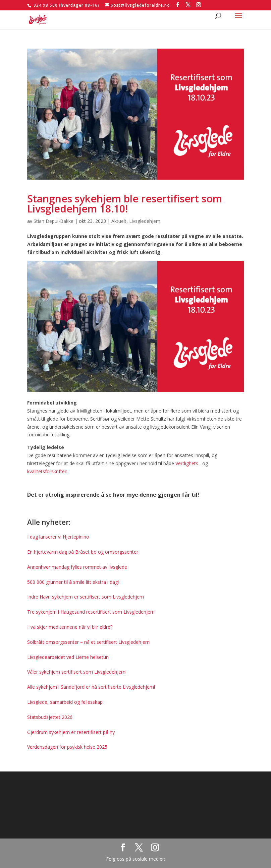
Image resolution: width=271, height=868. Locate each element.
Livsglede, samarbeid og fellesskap (65, 702)
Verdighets (187, 463)
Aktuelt (119, 221)
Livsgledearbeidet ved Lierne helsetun (68, 657)
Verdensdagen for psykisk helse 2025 (67, 747)
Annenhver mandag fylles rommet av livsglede (77, 567)
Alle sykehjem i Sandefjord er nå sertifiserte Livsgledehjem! (91, 687)
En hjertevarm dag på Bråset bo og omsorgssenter (83, 552)
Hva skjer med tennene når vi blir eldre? (70, 627)
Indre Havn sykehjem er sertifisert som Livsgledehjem (86, 597)
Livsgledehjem (145, 221)
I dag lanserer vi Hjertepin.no (58, 537)
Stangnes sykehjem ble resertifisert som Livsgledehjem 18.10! (125, 204)
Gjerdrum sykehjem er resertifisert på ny (71, 732)
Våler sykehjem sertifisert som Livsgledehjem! (77, 672)
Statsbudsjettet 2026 (50, 717)
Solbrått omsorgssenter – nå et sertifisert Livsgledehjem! (89, 642)
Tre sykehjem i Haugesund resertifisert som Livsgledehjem (91, 612)
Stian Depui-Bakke (53, 221)
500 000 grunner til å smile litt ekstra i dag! (73, 582)
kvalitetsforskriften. (48, 471)
